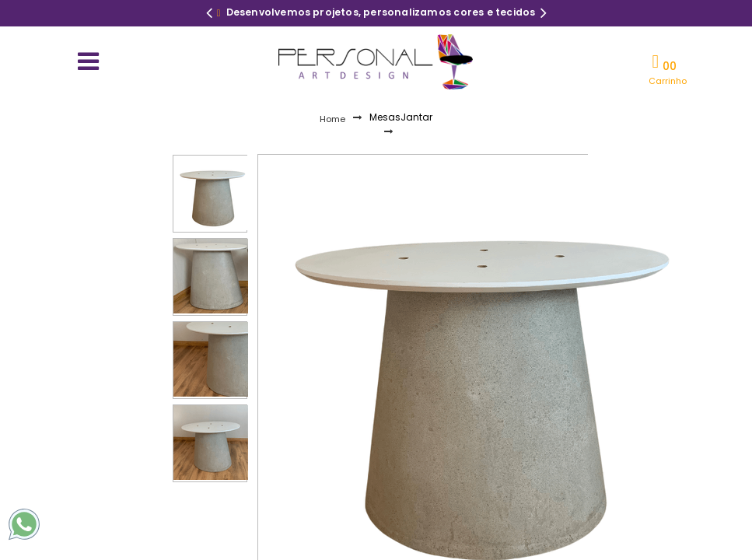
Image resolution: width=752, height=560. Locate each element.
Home (332, 119)
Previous (209, 15)
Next (544, 15)
